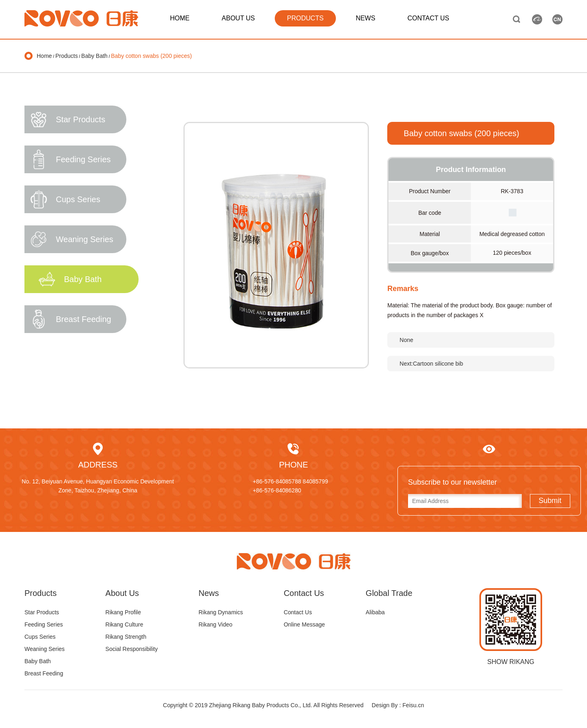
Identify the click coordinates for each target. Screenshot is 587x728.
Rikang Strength (126, 637)
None (406, 340)
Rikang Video (215, 624)
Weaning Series (45, 649)
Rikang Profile (123, 612)
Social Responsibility (132, 649)
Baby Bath (94, 56)
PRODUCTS (305, 18)
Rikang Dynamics (221, 612)
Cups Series (40, 637)
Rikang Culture (125, 624)
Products (67, 56)
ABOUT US (238, 18)
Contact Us (298, 612)
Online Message (304, 624)
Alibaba (375, 612)
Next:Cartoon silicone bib (431, 364)
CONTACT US (428, 18)
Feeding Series (44, 624)
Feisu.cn (413, 705)
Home (44, 56)
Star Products (42, 612)
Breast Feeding (44, 673)
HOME (180, 18)
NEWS (366, 18)
